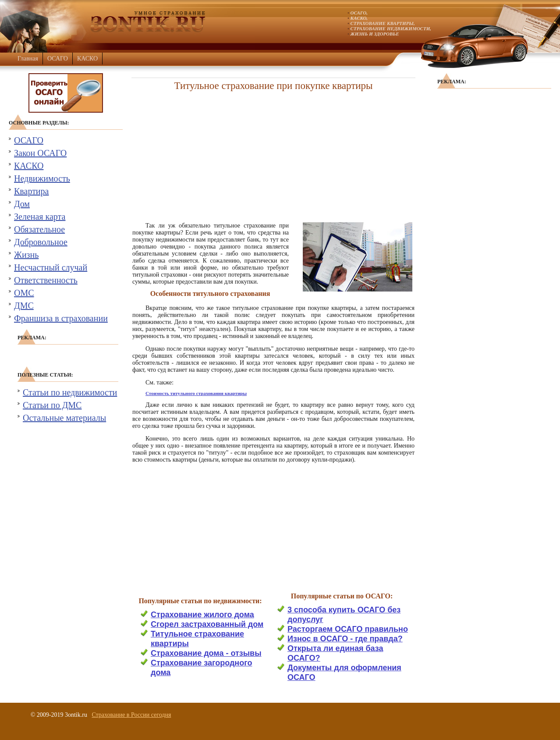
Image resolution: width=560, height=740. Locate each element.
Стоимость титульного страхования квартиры (196, 393)
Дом (22, 204)
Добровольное (41, 242)
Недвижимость (42, 178)
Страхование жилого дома (202, 615)
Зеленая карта (40, 217)
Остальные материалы (64, 418)
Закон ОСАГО (40, 153)
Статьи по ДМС (52, 405)
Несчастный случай (51, 267)
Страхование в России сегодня (131, 715)
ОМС (24, 293)
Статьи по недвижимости (70, 392)
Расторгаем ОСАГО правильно (348, 629)
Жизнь (26, 255)
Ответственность (46, 280)
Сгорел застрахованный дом (207, 624)
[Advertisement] (273, 154)
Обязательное (39, 229)
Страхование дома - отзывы (206, 653)
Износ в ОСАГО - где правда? (345, 639)
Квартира (31, 191)
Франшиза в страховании (61, 318)
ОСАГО (58, 59)
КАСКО (87, 59)
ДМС (24, 306)
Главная (28, 59)
